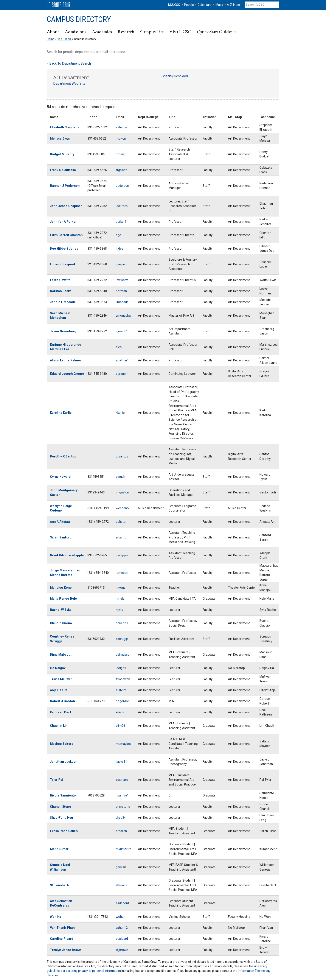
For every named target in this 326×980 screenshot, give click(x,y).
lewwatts (122, 280)
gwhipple (122, 555)
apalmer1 (122, 360)
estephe (121, 127)
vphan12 (122, 928)
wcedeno (122, 508)
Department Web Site (69, 83)
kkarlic (120, 413)
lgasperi (121, 264)
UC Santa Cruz (59, 5)
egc (118, 235)
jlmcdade (122, 302)
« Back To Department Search (69, 63)
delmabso (123, 655)
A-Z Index (234, 5)
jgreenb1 (122, 331)
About (53, 31)
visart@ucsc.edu (175, 76)
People (189, 5)
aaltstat (121, 522)
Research (126, 31)
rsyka (120, 610)
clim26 (120, 726)
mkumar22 (123, 849)
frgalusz (122, 170)
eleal (119, 347)
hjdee (120, 249)
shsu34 (121, 818)
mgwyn (121, 139)
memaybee (124, 744)
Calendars (205, 5)
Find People (64, 39)
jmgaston (122, 492)
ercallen (121, 831)
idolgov (121, 668)
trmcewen (123, 679)
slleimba (122, 885)
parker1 (121, 222)
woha (120, 917)
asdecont (122, 903)
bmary (120, 154)
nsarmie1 (122, 796)
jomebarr (122, 573)
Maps (219, 5)
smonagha (123, 316)
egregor (121, 374)
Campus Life (152, 31)
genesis (121, 867)
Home (50, 39)
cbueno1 (122, 623)
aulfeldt (121, 690)
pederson (122, 186)
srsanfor (122, 537)
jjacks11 (121, 762)
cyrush (120, 477)
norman (121, 291)
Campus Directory (79, 19)
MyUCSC (174, 5)
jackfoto (122, 206)
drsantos (122, 457)
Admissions (75, 31)
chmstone (123, 807)
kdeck (120, 712)
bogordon (123, 701)
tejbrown (122, 950)
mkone (121, 588)
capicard (122, 939)
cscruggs (122, 639)
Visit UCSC (180, 31)
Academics (102, 31)
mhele (120, 599)
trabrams (122, 780)
